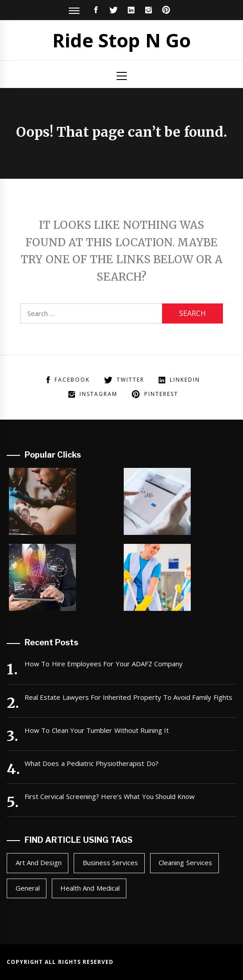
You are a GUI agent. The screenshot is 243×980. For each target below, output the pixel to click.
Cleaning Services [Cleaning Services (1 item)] (185, 862)
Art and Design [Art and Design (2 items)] (39, 862)
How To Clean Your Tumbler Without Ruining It (97, 730)
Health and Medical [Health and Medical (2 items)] (90, 888)
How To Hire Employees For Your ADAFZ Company (104, 664)
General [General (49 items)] (28, 888)
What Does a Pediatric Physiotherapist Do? (92, 763)
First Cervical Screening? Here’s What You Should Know (110, 796)
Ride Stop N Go (121, 40)
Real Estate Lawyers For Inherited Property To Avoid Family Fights (128, 697)
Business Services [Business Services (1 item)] (110, 862)
